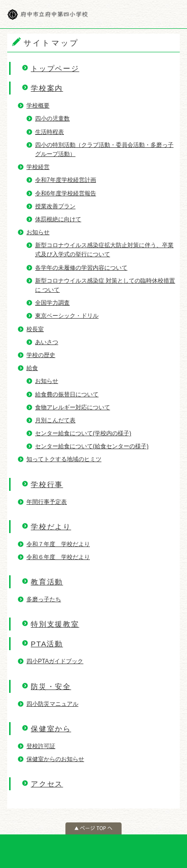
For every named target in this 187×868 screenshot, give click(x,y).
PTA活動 (47, 644)
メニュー (173, 14)
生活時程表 (50, 132)
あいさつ (47, 342)
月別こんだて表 (55, 420)
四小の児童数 (52, 119)
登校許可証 (41, 746)
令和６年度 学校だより (58, 557)
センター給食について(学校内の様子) (83, 433)
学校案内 (47, 88)
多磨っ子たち (44, 599)
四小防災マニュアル (52, 704)
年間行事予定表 (47, 502)
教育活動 (47, 582)
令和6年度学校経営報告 (66, 193)
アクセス (47, 784)
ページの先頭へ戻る (93, 828)
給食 (32, 368)
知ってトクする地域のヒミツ (64, 459)
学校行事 (47, 484)
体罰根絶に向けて (58, 219)
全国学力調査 (52, 303)
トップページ (55, 68)
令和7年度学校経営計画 (66, 180)
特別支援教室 (55, 624)
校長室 (35, 329)
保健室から (51, 729)
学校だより (51, 527)
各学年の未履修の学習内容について (81, 268)
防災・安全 (51, 686)
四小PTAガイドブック (55, 661)
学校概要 (38, 106)
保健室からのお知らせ (55, 759)
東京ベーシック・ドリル (67, 316)
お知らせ (38, 232)
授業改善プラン (55, 206)
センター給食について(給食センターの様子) (92, 446)
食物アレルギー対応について (73, 407)
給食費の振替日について (67, 394)
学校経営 (38, 167)
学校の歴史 (41, 355)
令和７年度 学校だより (58, 544)
